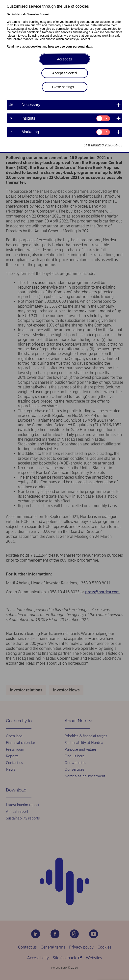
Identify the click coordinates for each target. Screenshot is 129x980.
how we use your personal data (70, 47)
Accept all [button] (64, 59)
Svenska (33, 14)
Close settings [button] (63, 87)
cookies (36, 47)
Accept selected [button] (64, 73)
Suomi (44, 14)
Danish (12, 14)
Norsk (22, 14)
